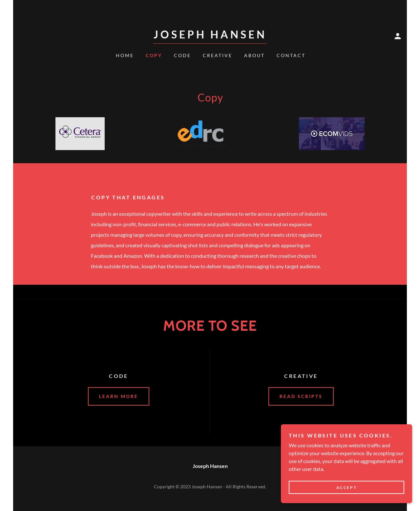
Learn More (119, 396)
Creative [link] (218, 55)
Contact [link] (291, 55)
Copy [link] (154, 55)
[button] (398, 36)
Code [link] (182, 55)
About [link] (254, 55)
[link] (210, 36)
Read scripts (301, 396)
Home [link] (125, 55)
